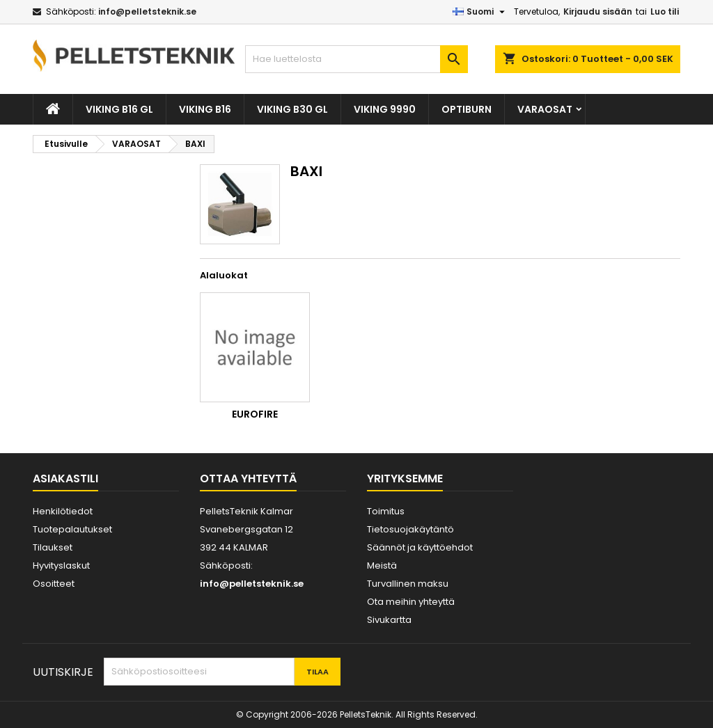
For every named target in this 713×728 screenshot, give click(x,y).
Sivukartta (389, 620)
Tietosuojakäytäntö (410, 529)
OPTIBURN (467, 109)
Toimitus (386, 511)
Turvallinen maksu (408, 584)
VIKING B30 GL (292, 109)
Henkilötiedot (63, 511)
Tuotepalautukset (72, 529)
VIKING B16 (205, 109)
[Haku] (356, 59)
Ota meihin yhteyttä (411, 602)
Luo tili (665, 11)
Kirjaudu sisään (598, 11)
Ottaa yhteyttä (248, 478)
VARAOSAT (545, 109)
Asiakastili (65, 478)
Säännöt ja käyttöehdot (420, 547)
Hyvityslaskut (61, 565)
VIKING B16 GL (119, 109)
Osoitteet (54, 584)
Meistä (382, 565)
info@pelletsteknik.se (147, 11)
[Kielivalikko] (480, 12)
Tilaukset (53, 547)
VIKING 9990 (385, 109)
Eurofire (255, 414)
